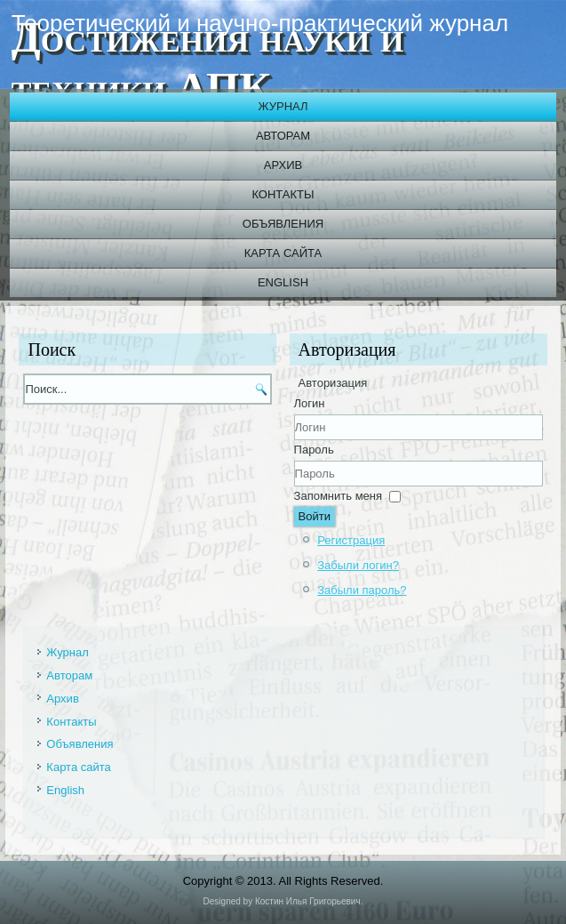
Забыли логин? (358, 565)
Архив (283, 165)
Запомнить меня (338, 496)
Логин (310, 403)
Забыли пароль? (362, 590)
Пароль (314, 450)
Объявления (283, 224)
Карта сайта (283, 253)
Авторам (283, 136)
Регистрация (351, 540)
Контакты (283, 194)
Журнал (283, 106)
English (283, 282)
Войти (315, 516)
